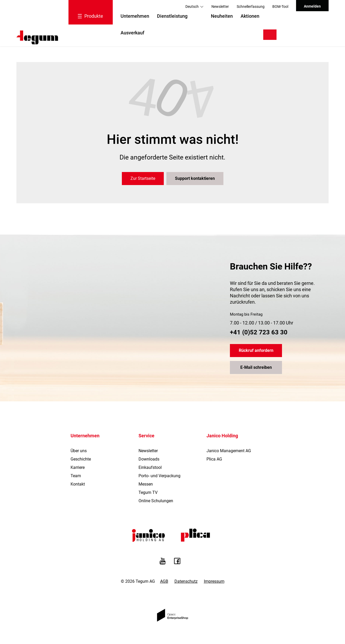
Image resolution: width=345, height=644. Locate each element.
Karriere (78, 467)
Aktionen (250, 16)
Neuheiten (222, 16)
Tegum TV (148, 492)
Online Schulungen (156, 501)
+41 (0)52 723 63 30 (259, 332)
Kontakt (78, 484)
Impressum (214, 581)
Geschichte (81, 459)
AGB (164, 581)
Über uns (79, 451)
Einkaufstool (150, 467)
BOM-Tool (280, 7)
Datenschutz (186, 581)
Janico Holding (222, 436)
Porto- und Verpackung (159, 476)
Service (146, 436)
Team (76, 476)
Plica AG (214, 459)
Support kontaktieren (195, 178)
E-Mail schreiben (256, 367)
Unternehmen (135, 16)
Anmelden (312, 6)
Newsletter (220, 7)
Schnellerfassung (251, 7)
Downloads (149, 459)
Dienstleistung (172, 16)
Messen (146, 484)
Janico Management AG (229, 451)
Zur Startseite (143, 178)
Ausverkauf (132, 33)
